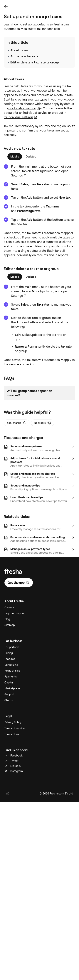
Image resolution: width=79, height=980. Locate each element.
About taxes (19, 50)
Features (10, 659)
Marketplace (12, 688)
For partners (12, 647)
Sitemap (10, 625)
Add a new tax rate (24, 56)
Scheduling (11, 665)
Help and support (15, 613)
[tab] (15, 157)
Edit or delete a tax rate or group (35, 62)
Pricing (9, 653)
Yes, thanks (17, 423)
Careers (9, 607)
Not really (43, 423)
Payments (11, 677)
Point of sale (12, 671)
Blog (7, 619)
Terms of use (12, 734)
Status (9, 700)
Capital (9, 683)
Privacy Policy (13, 722)
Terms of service (15, 728)
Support (9, 694)
